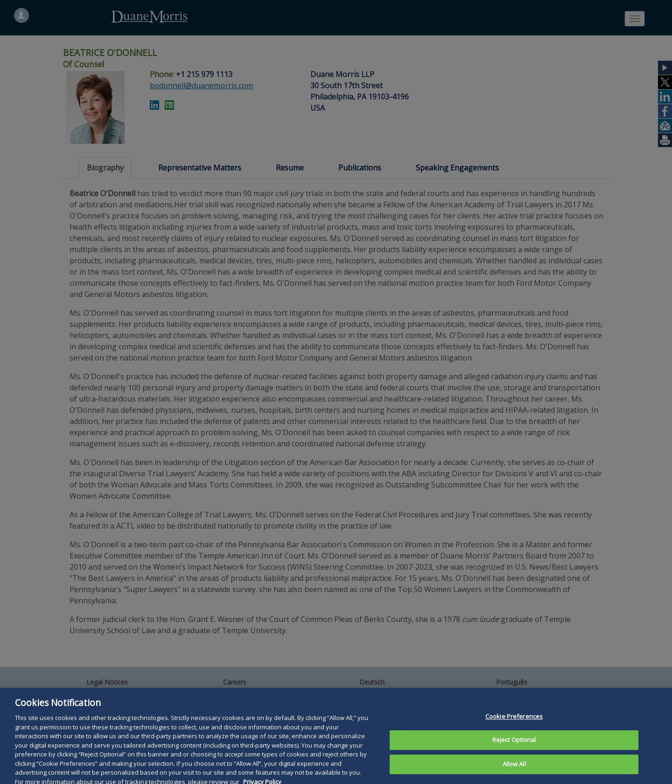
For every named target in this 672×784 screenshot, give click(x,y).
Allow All (514, 770)
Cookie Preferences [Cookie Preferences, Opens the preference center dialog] (514, 723)
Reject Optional (514, 747)
